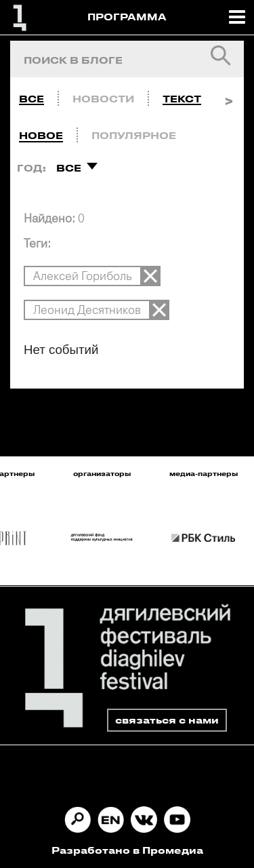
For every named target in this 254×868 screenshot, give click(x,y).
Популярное (134, 135)
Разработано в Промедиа (127, 850)
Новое (41, 135)
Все (31, 99)
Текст (182, 99)
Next (229, 96)
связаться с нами (167, 720)
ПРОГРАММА (127, 17)
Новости (103, 99)
